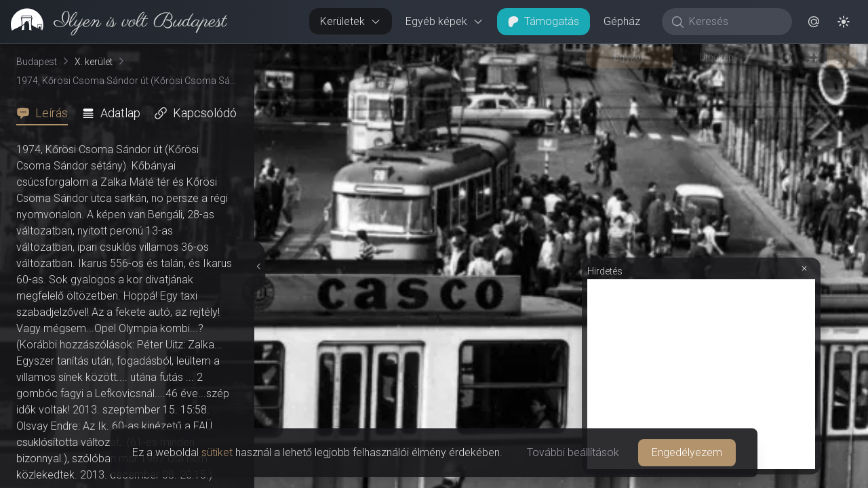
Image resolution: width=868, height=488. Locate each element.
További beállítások (573, 452)
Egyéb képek (445, 21)
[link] (114, 22)
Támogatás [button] (544, 21)
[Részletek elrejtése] (258, 266)
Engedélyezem (687, 452)
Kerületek (351, 21)
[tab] (46, 113)
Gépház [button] (622, 21)
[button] (814, 22)
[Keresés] (734, 22)
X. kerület (94, 62)
